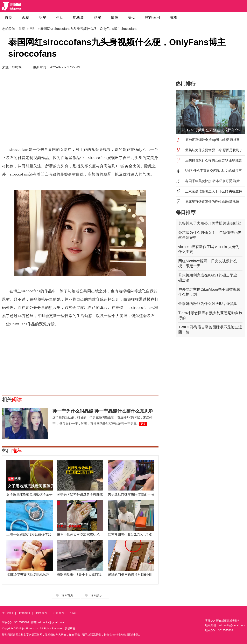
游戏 (173, 18)
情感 (115, 18)
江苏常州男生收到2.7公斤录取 (130, 535)
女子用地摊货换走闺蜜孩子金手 (29, 494)
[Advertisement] (58, 111)
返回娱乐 (96, 595)
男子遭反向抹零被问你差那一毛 (131, 494)
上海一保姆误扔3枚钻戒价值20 (29, 535)
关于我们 (7, 613)
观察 (26, 18)
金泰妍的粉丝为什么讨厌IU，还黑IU (208, 304)
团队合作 (42, 613)
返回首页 (67, 595)
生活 (60, 18)
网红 (33, 29)
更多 (143, 424)
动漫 (98, 18)
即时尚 (17, 67)
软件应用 (153, 18)
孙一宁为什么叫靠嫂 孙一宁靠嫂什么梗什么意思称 (103, 411)
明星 (43, 18)
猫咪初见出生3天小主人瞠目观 (79, 575)
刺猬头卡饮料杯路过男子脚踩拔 (80, 494)
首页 (8, 18)
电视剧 (79, 18)
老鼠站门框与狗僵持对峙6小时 (130, 575)
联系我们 (24, 613)
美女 (132, 18)
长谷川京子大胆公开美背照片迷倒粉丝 (210, 223)
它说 (73, 613)
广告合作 (59, 613)
